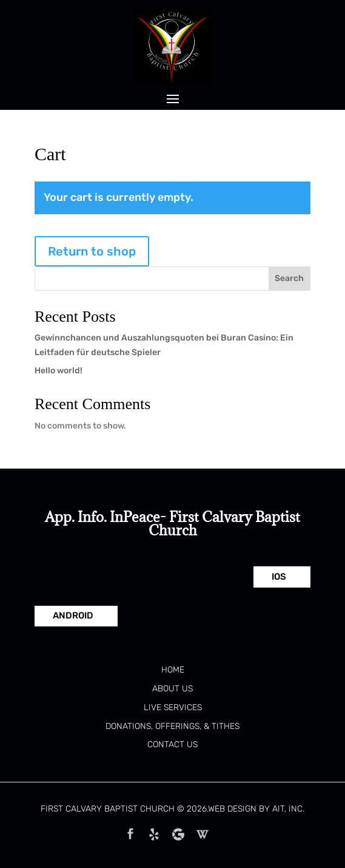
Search (289, 278)
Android (73, 615)
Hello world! (59, 371)
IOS (279, 577)
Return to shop (92, 251)
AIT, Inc (287, 809)
